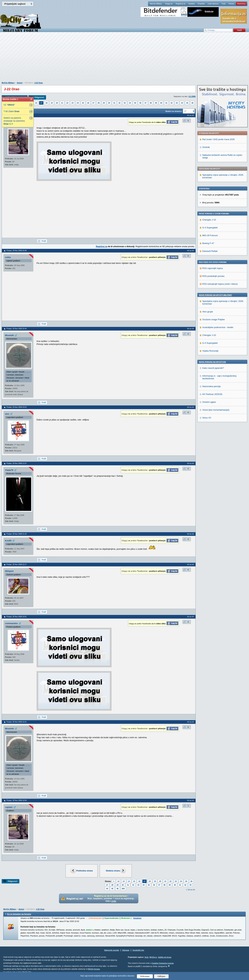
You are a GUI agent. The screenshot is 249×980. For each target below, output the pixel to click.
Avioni (20, 83)
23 (73, 103)
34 (130, 103)
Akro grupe (208, 312)
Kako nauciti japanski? (213, 368)
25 (83, 103)
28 (99, 103)
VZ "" (9, 105)
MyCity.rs (153, 957)
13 (124, 881)
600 (123, 889)
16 (36, 103)
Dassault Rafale (210, 251)
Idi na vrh (191, 890)
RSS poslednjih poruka (213, 276)
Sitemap (126, 950)
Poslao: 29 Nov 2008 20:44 (17, 329)
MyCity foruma (94, 969)
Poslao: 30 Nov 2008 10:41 (17, 722)
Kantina (192, 4)
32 (119, 103)
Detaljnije (137, 918)
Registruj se (180, 4)
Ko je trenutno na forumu (19, 914)
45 (187, 103)
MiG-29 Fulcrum (210, 235)
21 (62, 103)
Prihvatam (145, 976)
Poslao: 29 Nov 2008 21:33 (17, 534)
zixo (7, 414)
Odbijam (161, 976)
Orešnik (206, 147)
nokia (8, 257)
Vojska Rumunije (210, 351)
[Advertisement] (125, 59)
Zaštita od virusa (165, 957)
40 (161, 103)
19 (52, 103)
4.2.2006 (192, 96)
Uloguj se (169, 4)
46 (192, 103)
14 (129, 881)
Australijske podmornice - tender (218, 327)
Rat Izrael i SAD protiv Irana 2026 (218, 139)
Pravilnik (201, 4)
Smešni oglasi (209, 402)
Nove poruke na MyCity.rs (212, 362)
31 (114, 103)
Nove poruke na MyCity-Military (215, 295)
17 (41, 103)
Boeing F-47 (208, 243)
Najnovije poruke (112, 950)
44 (182, 103)
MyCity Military (156, 4)
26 (88, 103)
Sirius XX (207, 418)
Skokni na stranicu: (174, 111)
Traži (223, 4)
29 (104, 103)
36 (140, 103)
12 (118, 881)
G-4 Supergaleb (210, 228)
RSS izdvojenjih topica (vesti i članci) (220, 284)
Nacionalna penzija (211, 386)
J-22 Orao (39, 83)
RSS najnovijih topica (213, 268)
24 (78, 103)
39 (156, 103)
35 (135, 103)
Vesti (146, 957)
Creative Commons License (163, 963)
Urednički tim (138, 950)
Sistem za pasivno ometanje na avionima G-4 (14, 121)
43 (177, 103)
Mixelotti (9, 335)
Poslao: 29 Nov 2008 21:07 (17, 463)
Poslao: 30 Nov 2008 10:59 (17, 800)
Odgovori (39, 97)
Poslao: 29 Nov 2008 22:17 (17, 564)
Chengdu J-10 (209, 220)
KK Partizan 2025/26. (213, 394)
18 (47, 103)
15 (134, 881)
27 (93, 103)
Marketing (241, 4)
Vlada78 (9, 470)
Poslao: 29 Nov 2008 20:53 (17, 407)
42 (172, 103)
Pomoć (231, 4)
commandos (11, 623)
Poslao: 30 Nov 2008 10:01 (17, 617)
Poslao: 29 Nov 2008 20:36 (17, 251)
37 (145, 103)
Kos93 (8, 541)
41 (166, 103)
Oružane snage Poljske (213, 319)
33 (125, 103)
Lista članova (213, 4)
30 (109, 103)
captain (9, 807)
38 (151, 103)
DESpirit (9, 571)
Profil (44, 241)
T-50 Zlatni (11, 111)
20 (57, 103)
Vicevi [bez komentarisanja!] (216, 410)
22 (67, 103)
